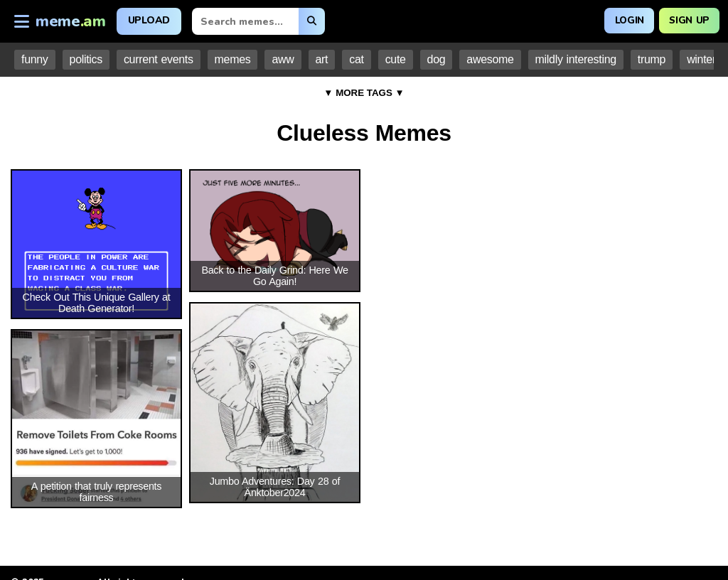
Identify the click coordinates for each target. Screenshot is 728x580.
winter (701, 59)
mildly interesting (576, 59)
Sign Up (687, 20)
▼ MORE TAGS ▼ (364, 93)
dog (437, 59)
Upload (149, 20)
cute (396, 59)
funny (35, 59)
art (322, 59)
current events (159, 59)
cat (356, 59)
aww (283, 59)
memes (233, 59)
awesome (490, 59)
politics (86, 59)
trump (652, 59)
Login (623, 20)
